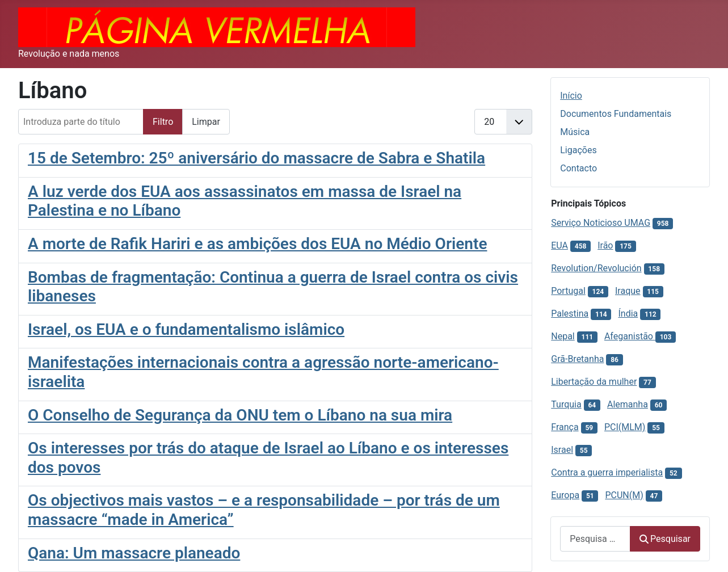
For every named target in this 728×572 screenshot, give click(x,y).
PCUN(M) (624, 495)
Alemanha (628, 404)
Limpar (206, 122)
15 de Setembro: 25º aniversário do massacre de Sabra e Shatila (256, 158)
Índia (628, 314)
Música (575, 132)
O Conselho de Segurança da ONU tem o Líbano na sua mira (240, 415)
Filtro (163, 122)
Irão (605, 245)
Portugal (568, 291)
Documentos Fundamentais (616, 114)
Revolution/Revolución (596, 268)
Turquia (566, 404)
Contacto (578, 168)
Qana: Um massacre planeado (134, 553)
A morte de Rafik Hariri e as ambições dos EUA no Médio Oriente (257, 244)
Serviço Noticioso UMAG (601, 223)
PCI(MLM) (625, 427)
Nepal (563, 336)
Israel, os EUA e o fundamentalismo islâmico (186, 329)
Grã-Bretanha (577, 359)
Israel (562, 450)
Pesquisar (665, 539)
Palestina (570, 314)
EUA (559, 245)
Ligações (578, 150)
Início (571, 96)
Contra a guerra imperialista (607, 472)
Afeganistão (630, 336)
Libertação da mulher (594, 382)
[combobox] (595, 539)
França (565, 427)
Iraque (628, 291)
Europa (565, 495)
